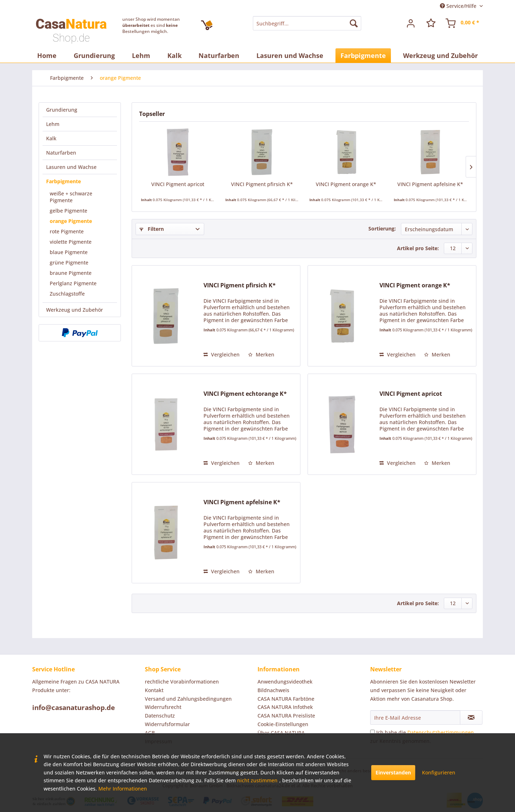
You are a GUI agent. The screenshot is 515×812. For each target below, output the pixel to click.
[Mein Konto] (411, 23)
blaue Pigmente (69, 252)
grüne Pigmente (69, 262)
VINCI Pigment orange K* (346, 184)
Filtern (152, 229)
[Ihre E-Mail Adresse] (415, 718)
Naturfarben (61, 153)
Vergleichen (222, 354)
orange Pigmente (71, 221)
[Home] (47, 55)
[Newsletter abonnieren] (471, 718)
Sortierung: (382, 228)
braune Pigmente (71, 273)
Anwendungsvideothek (285, 682)
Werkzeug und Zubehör (75, 310)
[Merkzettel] (431, 23)
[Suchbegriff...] (307, 23)
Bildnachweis (273, 690)
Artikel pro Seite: (418, 248)
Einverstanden (393, 772)
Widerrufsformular (167, 724)
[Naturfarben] (219, 55)
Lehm (53, 124)
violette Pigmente (71, 242)
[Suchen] (354, 23)
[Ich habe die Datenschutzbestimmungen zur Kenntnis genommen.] (372, 732)
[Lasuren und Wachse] (290, 55)
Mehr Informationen (123, 789)
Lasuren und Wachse (71, 167)
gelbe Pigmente (68, 211)
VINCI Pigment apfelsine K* (430, 184)
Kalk (51, 138)
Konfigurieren (439, 772)
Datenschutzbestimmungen (441, 732)
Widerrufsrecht (163, 707)
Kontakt (154, 690)
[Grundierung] (94, 55)
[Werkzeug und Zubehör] (440, 55)
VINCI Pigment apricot (178, 184)
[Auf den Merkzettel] (261, 355)
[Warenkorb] (463, 23)
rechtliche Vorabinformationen (182, 682)
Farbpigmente (63, 181)
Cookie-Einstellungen (283, 724)
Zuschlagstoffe (67, 294)
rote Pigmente (67, 231)
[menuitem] (307, 23)
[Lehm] (141, 55)
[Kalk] (175, 55)
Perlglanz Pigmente (73, 283)
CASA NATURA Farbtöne (286, 699)
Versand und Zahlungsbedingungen (188, 699)
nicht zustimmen (257, 780)
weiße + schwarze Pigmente (71, 197)
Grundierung (62, 110)
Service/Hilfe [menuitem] (459, 6)
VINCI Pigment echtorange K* (245, 394)
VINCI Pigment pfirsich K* (262, 184)
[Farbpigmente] (363, 55)
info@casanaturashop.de (73, 708)
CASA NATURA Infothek (285, 707)
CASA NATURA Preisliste (286, 716)
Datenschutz (160, 716)
